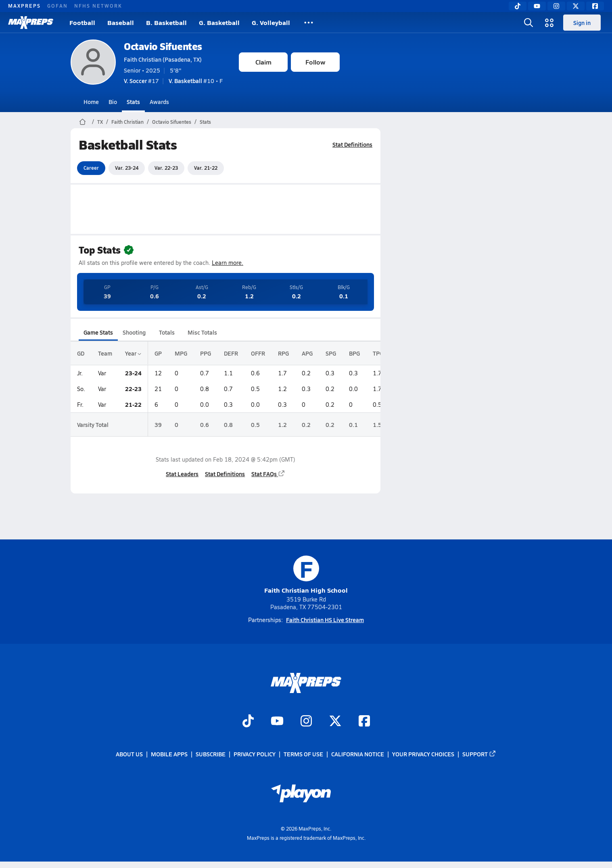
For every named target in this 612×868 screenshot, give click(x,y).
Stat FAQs (268, 474)
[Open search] (528, 23)
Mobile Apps (169, 754)
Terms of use (303, 754)
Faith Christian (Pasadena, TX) (163, 59)
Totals (167, 332)
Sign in (582, 23)
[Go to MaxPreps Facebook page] (364, 722)
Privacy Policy (255, 754)
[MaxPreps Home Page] (83, 122)
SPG (331, 353)
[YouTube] (537, 6)
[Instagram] (556, 6)
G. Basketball (219, 22)
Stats (133, 102)
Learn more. (228, 263)
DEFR (231, 353)
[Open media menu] (549, 23)
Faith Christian (127, 122)
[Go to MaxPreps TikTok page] (248, 722)
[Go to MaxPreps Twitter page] (335, 722)
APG (307, 353)
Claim (263, 62)
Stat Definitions (352, 144)
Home (91, 102)
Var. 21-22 (206, 168)
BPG (354, 353)
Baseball (121, 22)
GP (158, 353)
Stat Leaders (182, 474)
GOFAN (57, 6)
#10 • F (196, 81)
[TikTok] (518, 6)
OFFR (258, 353)
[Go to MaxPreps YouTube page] (277, 722)
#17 (141, 81)
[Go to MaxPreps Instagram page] (306, 722)
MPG (181, 353)
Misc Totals (202, 332)
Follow (315, 62)
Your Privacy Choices (423, 754)
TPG (378, 353)
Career (91, 168)
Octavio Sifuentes (163, 46)
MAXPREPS (24, 6)
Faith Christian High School (306, 575)
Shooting (134, 332)
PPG (206, 353)
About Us (129, 754)
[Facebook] (595, 6)
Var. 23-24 (127, 168)
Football (82, 22)
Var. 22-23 (166, 168)
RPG (283, 353)
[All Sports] (309, 23)
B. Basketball (166, 22)
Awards (159, 102)
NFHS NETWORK (98, 6)
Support (479, 754)
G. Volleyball (271, 22)
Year (133, 353)
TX (100, 122)
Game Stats (98, 332)
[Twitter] (576, 6)
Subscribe (211, 754)
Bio (113, 102)
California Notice (358, 754)
